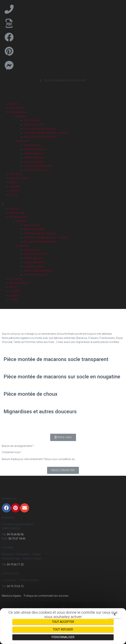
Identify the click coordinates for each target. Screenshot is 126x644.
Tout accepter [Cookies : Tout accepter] (63, 622)
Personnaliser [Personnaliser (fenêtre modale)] (63, 637)
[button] (63, 205)
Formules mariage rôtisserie (40, 129)
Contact (14, 195)
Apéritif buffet (31, 145)
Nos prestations (18, 112)
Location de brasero (35, 170)
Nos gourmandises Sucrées (40, 137)
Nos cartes (15, 174)
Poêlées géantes (33, 153)
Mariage (21, 116)
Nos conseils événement (38, 166)
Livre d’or (14, 191)
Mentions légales (11, 596)
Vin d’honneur (32, 120)
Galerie (13, 182)
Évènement (23, 141)
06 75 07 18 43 (17, 539)
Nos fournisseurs (19, 178)
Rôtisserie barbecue (35, 149)
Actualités (15, 187)
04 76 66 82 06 (84, 459)
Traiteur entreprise (34, 157)
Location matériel (34, 162)
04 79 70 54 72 (15, 586)
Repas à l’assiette (34, 124)
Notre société (17, 108)
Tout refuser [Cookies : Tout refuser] (63, 629)
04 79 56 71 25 (15, 565)
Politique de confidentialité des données (46, 596)
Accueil (13, 104)
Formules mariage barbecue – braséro (46, 133)
